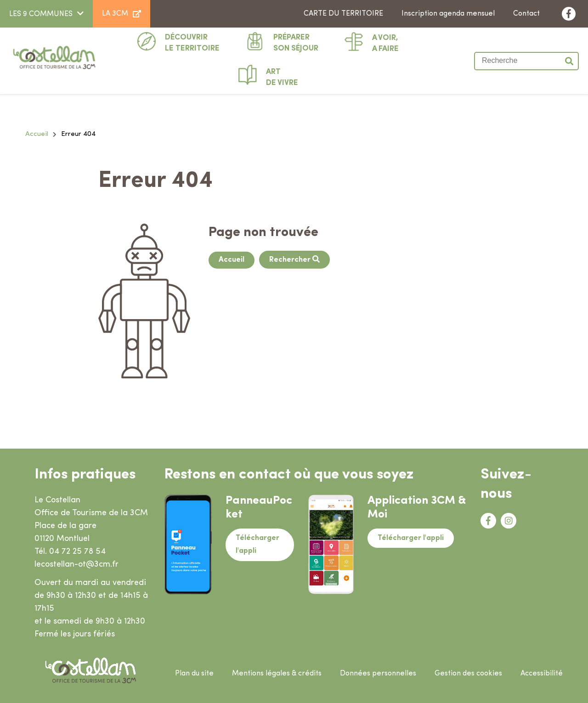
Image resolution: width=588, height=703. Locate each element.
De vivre (282, 77)
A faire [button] (385, 43)
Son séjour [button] (296, 42)
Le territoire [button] (192, 42)
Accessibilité (542, 674)
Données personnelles (378, 674)
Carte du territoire (343, 14)
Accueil (37, 134)
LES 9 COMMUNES (41, 14)
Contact (526, 14)
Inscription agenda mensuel (448, 14)
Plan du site (194, 674)
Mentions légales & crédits (277, 674)
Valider (570, 61)
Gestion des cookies (468, 674)
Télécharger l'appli (257, 545)
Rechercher (291, 260)
